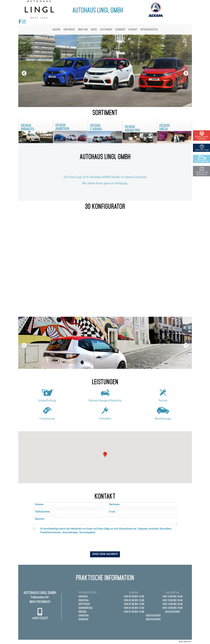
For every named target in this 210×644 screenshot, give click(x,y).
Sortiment (69, 30)
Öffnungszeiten (149, 30)
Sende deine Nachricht (105, 554)
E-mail (112, 512)
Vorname (39, 504)
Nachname (114, 504)
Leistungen (106, 30)
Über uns (83, 30)
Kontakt (133, 30)
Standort (120, 30)
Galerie (56, 30)
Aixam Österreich (185, 642)
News (94, 30)
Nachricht (40, 519)
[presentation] (105, 543)
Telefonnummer (42, 512)
